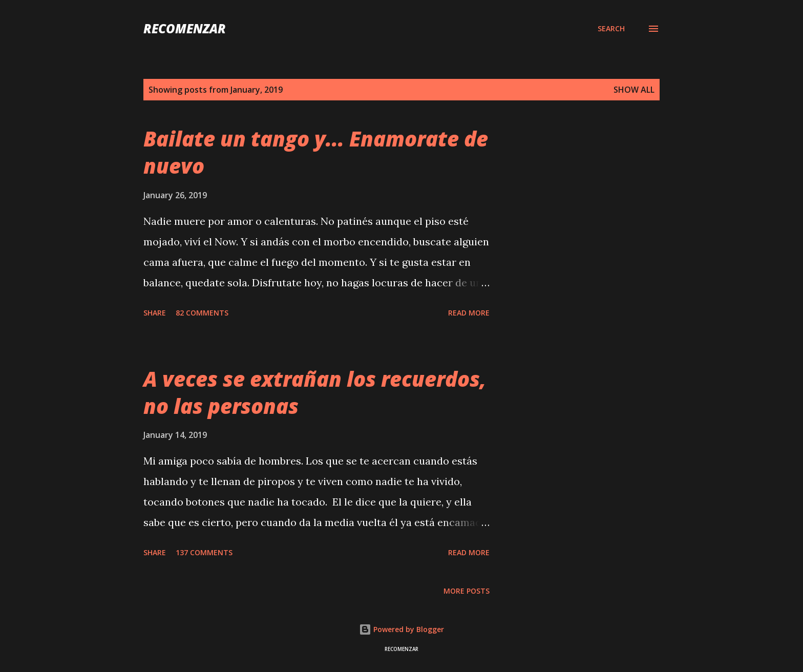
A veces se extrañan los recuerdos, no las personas (315, 392)
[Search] (611, 29)
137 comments (204, 552)
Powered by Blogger (401, 629)
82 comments (202, 313)
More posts (467, 591)
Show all (634, 90)
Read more (469, 313)
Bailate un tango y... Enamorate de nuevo (316, 152)
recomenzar (185, 28)
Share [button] (155, 313)
